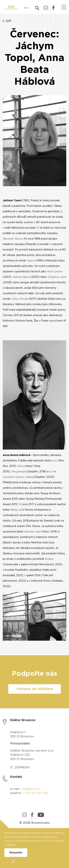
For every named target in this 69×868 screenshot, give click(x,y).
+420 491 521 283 (35, 793)
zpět (9, 20)
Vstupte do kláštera (35, 689)
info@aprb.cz (31, 789)
